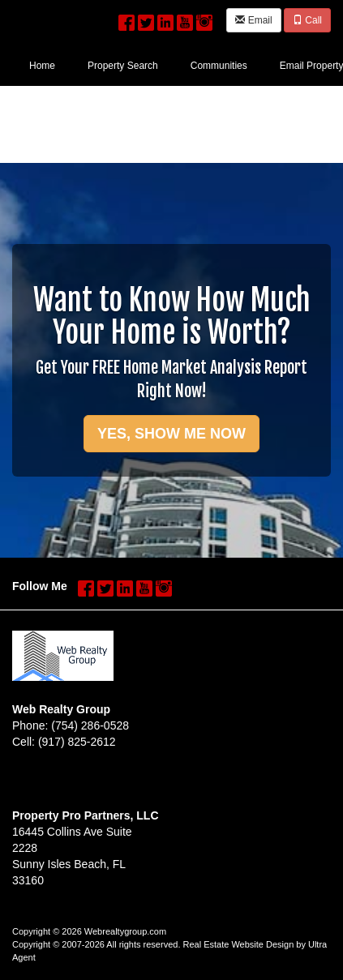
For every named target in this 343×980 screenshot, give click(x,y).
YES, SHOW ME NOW (171, 434)
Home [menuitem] (42, 66)
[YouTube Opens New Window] (185, 19)
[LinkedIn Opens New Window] (165, 19)
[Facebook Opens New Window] (126, 19)
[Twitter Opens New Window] (146, 19)
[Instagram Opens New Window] (204, 19)
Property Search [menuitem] (123, 66)
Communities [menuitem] (219, 66)
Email (253, 20)
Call (307, 20)
